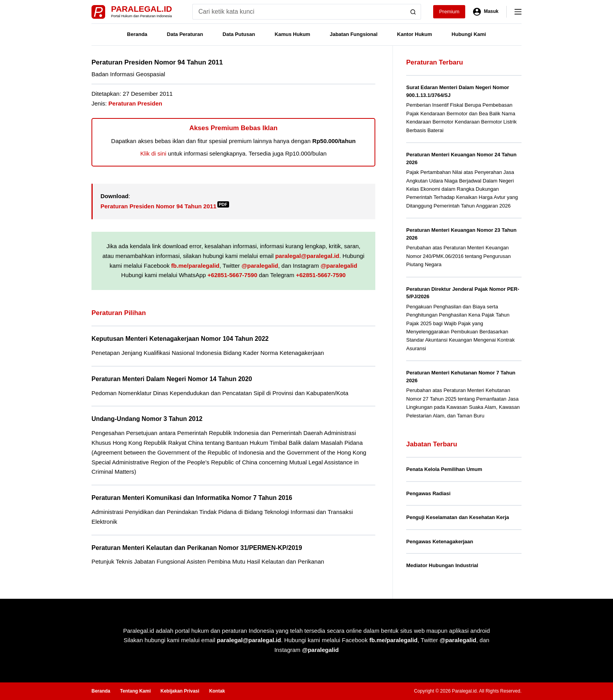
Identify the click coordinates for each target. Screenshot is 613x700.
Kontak (217, 691)
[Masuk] (486, 12)
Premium (449, 12)
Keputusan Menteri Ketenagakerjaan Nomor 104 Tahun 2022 (180, 339)
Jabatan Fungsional (353, 34)
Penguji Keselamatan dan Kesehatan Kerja (458, 517)
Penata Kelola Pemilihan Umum (444, 469)
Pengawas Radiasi (428, 493)
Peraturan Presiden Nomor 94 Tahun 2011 (165, 206)
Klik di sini (153, 153)
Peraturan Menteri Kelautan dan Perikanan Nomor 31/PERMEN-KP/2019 (197, 548)
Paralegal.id (142, 9)
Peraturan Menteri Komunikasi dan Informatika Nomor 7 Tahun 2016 (192, 498)
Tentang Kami (135, 691)
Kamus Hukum (292, 34)
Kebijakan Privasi (180, 691)
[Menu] (518, 12)
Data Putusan (239, 34)
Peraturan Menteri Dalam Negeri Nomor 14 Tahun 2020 (172, 379)
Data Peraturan (185, 34)
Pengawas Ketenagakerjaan (440, 542)
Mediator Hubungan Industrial (442, 565)
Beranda (137, 34)
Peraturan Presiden (135, 103)
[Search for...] (299, 12)
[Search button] (413, 12)
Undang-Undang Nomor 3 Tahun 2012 (147, 419)
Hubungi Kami (469, 34)
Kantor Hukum (415, 34)
